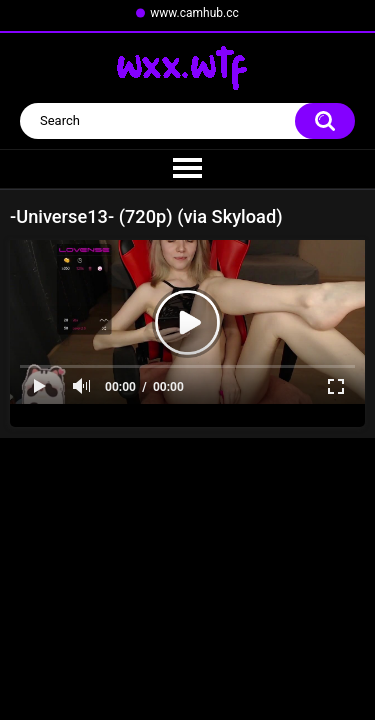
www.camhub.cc (194, 13)
